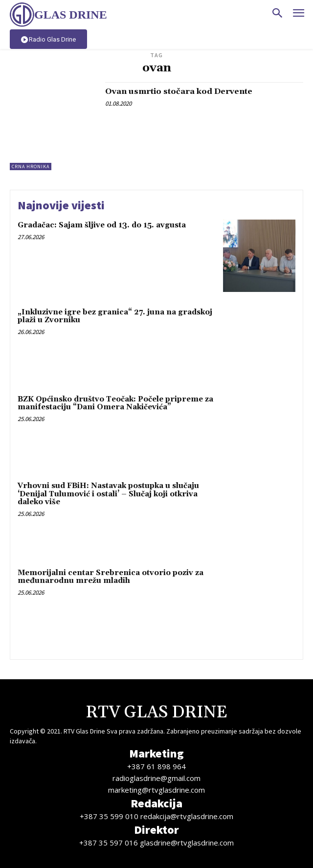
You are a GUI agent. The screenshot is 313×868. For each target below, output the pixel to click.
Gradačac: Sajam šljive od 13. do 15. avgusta (102, 225)
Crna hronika (31, 167)
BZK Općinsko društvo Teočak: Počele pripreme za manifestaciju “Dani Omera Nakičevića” (115, 403)
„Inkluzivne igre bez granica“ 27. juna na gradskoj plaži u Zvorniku (115, 316)
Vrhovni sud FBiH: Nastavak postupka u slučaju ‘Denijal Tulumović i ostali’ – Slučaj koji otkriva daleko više (108, 494)
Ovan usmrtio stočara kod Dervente (179, 91)
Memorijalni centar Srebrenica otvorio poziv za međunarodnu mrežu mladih (111, 577)
